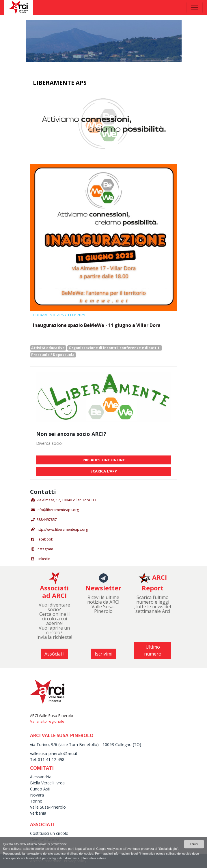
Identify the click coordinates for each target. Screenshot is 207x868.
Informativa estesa (93, 858)
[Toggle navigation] (195, 7)
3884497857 (47, 520)
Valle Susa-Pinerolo (48, 807)
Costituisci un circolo (49, 833)
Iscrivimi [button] (103, 654)
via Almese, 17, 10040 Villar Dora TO (66, 500)
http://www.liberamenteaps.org (62, 529)
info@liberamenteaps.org (58, 510)
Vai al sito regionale (47, 721)
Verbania (38, 813)
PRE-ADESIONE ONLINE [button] (104, 460)
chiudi (194, 844)
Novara (37, 795)
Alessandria (41, 777)
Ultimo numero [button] (153, 650)
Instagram (45, 549)
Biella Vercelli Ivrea (47, 783)
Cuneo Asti (40, 789)
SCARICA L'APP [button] (104, 471)
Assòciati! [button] (54, 654)
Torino (36, 801)
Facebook (45, 539)
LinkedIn (43, 559)
